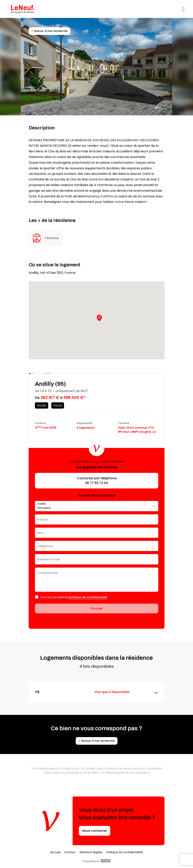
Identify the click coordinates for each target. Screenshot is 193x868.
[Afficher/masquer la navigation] (183, 9)
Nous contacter (95, 831)
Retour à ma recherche (50, 31)
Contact (70, 852)
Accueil (55, 852)
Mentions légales (91, 852)
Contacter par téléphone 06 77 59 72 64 (97, 481)
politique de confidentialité (88, 597)
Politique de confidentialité (125, 852)
